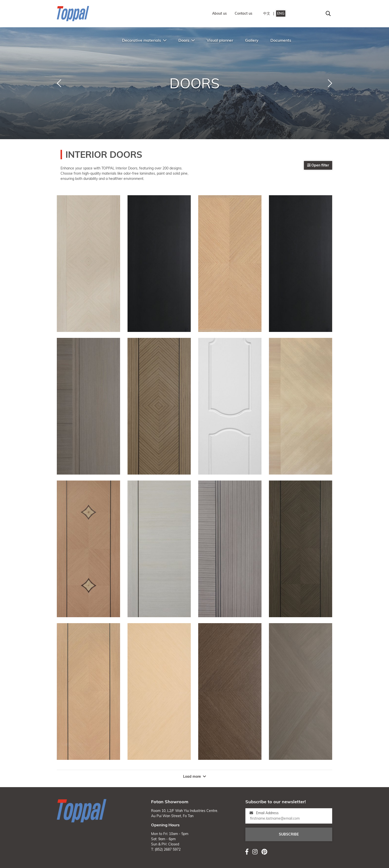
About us (219, 13)
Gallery (252, 40)
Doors (187, 40)
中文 (267, 13)
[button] (59, 83)
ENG (281, 13)
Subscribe (289, 834)
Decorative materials (144, 40)
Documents (281, 40)
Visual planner (220, 40)
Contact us (243, 13)
